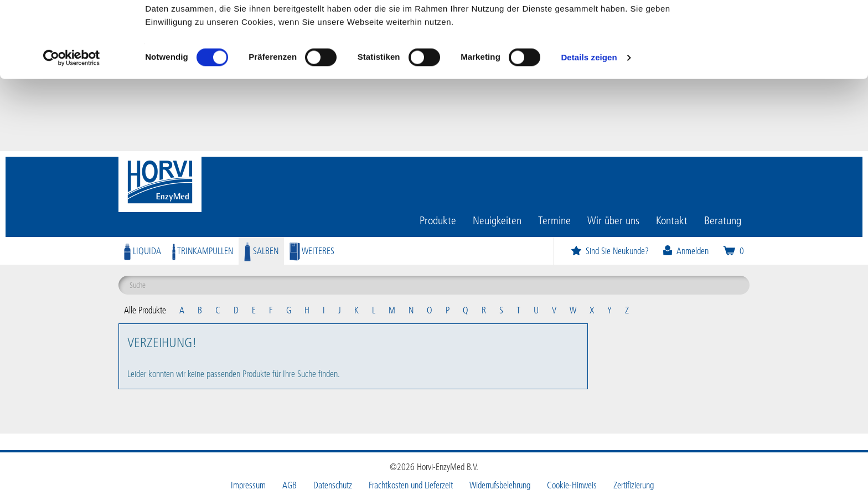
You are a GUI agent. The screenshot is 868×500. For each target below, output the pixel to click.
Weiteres (312, 251)
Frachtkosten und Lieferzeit (411, 485)
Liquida (143, 251)
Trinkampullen (203, 251)
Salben (261, 251)
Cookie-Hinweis (572, 485)
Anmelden (685, 251)
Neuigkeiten (497, 220)
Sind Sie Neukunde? (609, 251)
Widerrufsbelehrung (500, 485)
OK (776, 29)
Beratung (723, 220)
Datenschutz (333, 485)
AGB (290, 485)
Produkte (438, 220)
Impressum (248, 485)
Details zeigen (589, 129)
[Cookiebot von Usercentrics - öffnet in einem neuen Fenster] (72, 130)
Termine (554, 220)
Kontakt (672, 220)
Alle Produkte (145, 310)
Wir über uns (613, 220)
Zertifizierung (634, 485)
